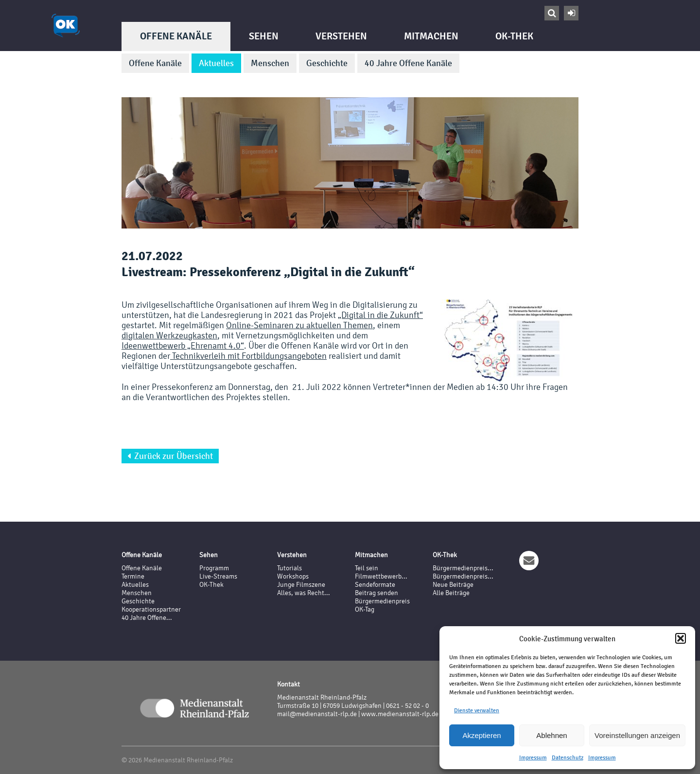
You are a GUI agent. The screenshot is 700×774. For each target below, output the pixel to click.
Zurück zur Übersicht (170, 456)
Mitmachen (431, 36)
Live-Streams (218, 576)
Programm (214, 568)
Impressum (533, 757)
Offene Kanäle (176, 36)
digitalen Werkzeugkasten (169, 335)
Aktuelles (216, 63)
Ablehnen (551, 735)
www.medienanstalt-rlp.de (400, 714)
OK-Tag (365, 609)
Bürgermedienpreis (382, 601)
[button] (681, 638)
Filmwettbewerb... (381, 576)
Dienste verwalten (477, 710)
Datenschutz (568, 757)
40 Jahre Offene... (147, 618)
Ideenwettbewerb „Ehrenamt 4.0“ (183, 345)
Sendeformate (375, 585)
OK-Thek (514, 36)
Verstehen (341, 36)
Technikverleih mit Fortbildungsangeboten (248, 356)
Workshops (293, 576)
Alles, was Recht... (304, 593)
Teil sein (367, 568)
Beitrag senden (376, 593)
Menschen (270, 63)
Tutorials (289, 568)
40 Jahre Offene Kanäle (408, 63)
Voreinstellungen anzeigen (637, 735)
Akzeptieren (481, 735)
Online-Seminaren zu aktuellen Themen (299, 325)
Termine (133, 576)
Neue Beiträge (453, 585)
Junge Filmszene (301, 585)
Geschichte (327, 63)
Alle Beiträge (451, 593)
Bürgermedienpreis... (463, 568)
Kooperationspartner (151, 609)
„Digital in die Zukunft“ (380, 315)
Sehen (264, 36)
